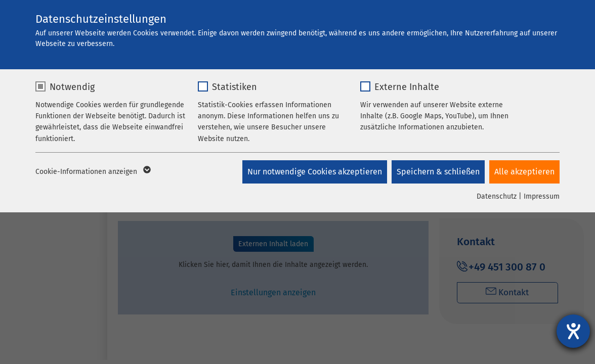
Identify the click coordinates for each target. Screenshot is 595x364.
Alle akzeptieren (524, 172)
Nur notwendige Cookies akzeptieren (314, 172)
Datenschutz (497, 196)
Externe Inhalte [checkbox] (407, 87)
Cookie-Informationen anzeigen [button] (92, 172)
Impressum (542, 196)
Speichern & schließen (438, 172)
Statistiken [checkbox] (235, 87)
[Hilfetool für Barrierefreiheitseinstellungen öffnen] (573, 331)
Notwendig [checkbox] (72, 87)
